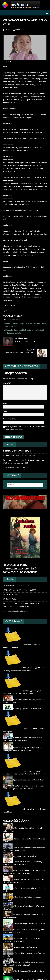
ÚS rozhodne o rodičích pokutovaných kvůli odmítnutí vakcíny (25, 332)
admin (18, 30)
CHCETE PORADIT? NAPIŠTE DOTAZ (17, 451)
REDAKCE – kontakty (11, 595)
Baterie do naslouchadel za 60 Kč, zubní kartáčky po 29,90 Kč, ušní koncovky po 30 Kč (23, 462)
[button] (46, 13)
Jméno (5, 404)
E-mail (5, 411)
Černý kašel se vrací (14, 320)
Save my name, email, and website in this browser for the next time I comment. (25, 428)
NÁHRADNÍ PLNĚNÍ (10, 599)
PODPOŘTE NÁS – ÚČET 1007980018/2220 (20, 456)
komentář (7, 383)
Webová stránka (9, 419)
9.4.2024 (8, 30)
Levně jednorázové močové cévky (17, 467)
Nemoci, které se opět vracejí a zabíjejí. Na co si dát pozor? (26, 325)
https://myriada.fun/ (16, 569)
